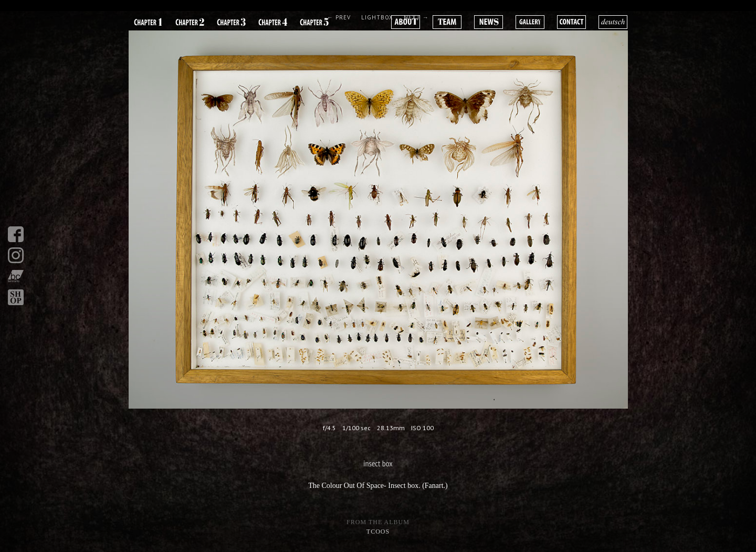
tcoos (378, 532)
